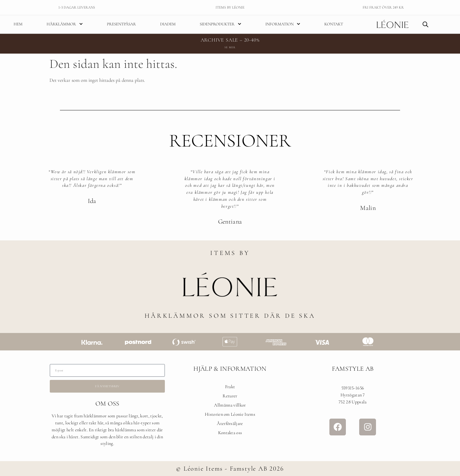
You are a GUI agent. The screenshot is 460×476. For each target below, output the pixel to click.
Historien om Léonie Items (230, 415)
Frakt (230, 388)
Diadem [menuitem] (168, 24)
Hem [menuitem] (18, 24)
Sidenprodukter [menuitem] (220, 24)
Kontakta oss (230, 433)
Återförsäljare (230, 424)
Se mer (230, 48)
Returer (230, 397)
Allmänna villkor (230, 406)
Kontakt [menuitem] (334, 24)
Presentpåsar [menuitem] (121, 24)
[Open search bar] (425, 25)
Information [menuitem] (283, 24)
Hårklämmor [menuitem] (65, 24)
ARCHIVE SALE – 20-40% (230, 41)
